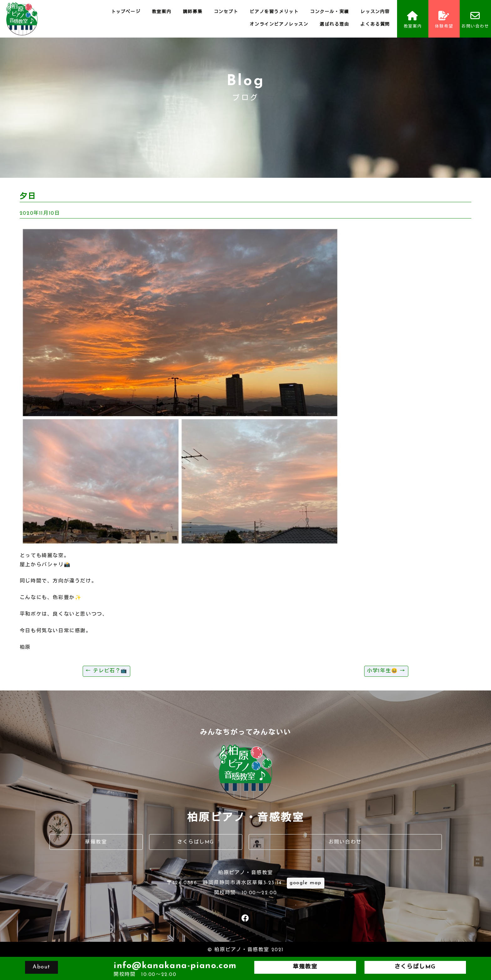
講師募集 (193, 12)
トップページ (126, 12)
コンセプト (226, 12)
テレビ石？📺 (106, 671)
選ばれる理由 (334, 25)
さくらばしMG (196, 842)
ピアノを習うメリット (274, 12)
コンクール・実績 (330, 12)
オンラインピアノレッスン (279, 25)
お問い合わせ (475, 20)
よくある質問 (375, 25)
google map (306, 883)
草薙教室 (96, 842)
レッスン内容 (375, 12)
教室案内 (162, 12)
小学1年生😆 (386, 671)
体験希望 (444, 20)
